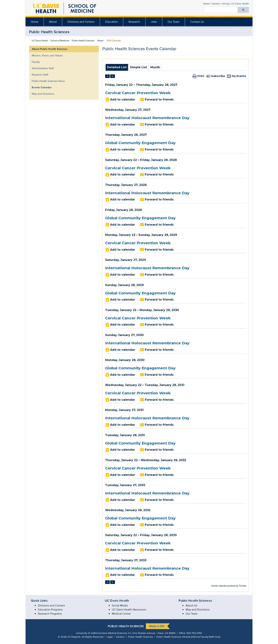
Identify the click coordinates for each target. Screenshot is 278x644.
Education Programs (50, 610)
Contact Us (197, 22)
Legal (110, 637)
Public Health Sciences (49, 32)
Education (112, 22)
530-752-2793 (194, 633)
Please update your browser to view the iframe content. (176, 68)
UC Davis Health (40, 40)
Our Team (173, 22)
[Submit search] (243, 10)
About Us (191, 605)
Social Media (120, 605)
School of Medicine (60, 40)
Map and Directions (43, 94)
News (206, 3)
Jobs (154, 22)
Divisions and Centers (81, 22)
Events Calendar (42, 87)
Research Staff (40, 75)
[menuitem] (53, 22)
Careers (216, 3)
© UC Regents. (69, 637)
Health (240, 3)
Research (134, 22)
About (53, 22)
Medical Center (121, 614)
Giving (226, 3)
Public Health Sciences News (48, 81)
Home (35, 22)
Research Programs (50, 614)
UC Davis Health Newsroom (129, 610)
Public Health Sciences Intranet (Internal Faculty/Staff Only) (188, 637)
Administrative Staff (43, 68)
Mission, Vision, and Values (47, 55)
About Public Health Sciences (50, 49)
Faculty (36, 62)
